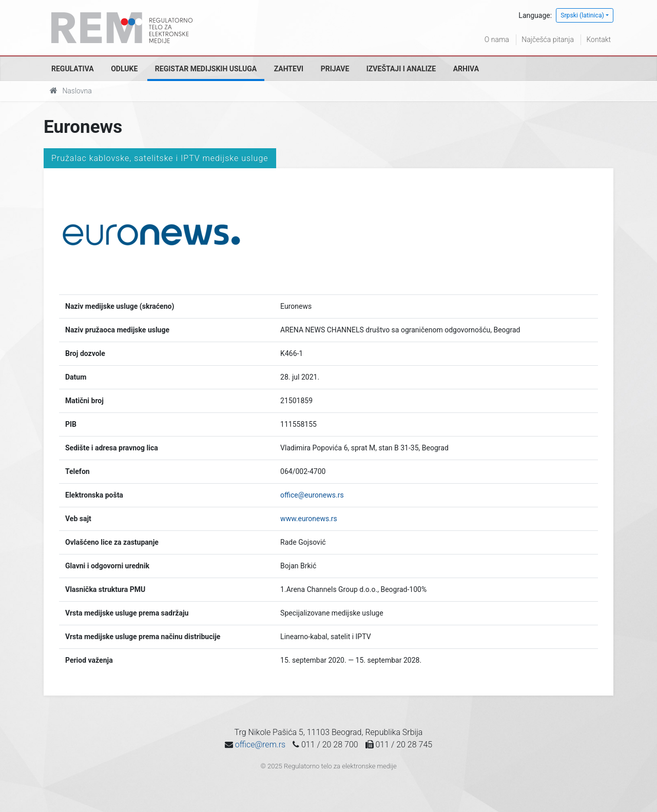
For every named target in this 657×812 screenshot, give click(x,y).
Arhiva (466, 69)
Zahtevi (289, 69)
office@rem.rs (260, 745)
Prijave (335, 69)
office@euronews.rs (312, 495)
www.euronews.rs (309, 519)
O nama (497, 39)
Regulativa (73, 69)
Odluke (124, 69)
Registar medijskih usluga (206, 69)
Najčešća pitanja (548, 39)
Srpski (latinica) (582, 15)
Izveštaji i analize (401, 69)
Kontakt (598, 39)
